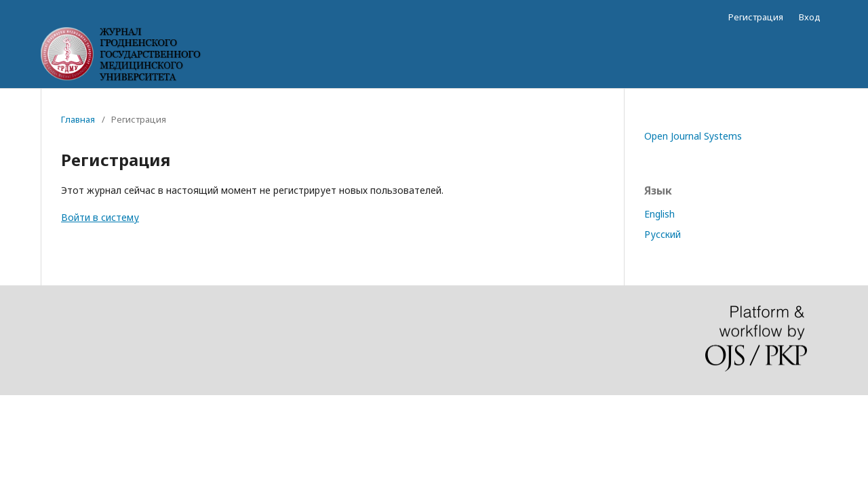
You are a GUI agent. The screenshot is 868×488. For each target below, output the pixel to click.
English (659, 214)
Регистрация (756, 17)
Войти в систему (100, 217)
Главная (78, 119)
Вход (810, 17)
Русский (663, 234)
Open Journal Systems (693, 136)
